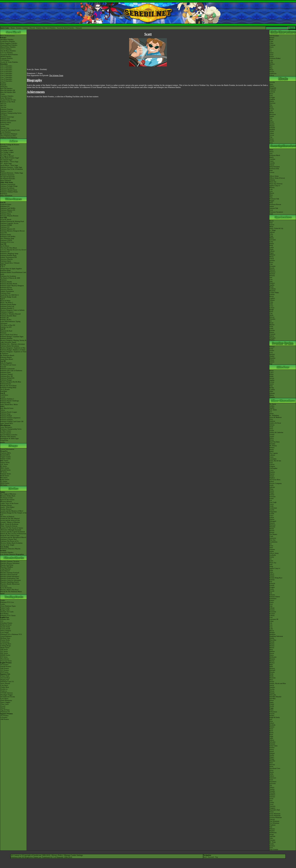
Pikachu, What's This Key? (9, 590)
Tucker (272, 350)
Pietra (271, 710)
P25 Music (4, 115)
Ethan (271, 489)
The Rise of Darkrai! (7, 517)
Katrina (272, 580)
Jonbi (271, 561)
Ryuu (271, 734)
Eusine (272, 491)
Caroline (272, 159)
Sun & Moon (5, 246)
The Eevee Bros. (275, 480)
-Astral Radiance (6, 636)
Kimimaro (273, 598)
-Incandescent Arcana (8, 697)
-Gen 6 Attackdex (6, 75)
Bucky (272, 449)
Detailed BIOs (5, 455)
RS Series (3, 466)
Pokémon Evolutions (7, 188)
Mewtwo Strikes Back (8, 496)
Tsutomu (272, 806)
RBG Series (4, 461)
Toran (271, 799)
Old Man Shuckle (275, 697)
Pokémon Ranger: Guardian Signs (12, 337)
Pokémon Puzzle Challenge (10, 401)
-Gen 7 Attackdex (6, 77)
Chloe (271, 43)
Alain (271, 150)
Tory (271, 800)
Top (217, 857)
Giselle (272, 510)
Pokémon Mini (5, 403)
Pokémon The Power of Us (9, 541)
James (271, 53)
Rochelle (272, 725)
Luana (272, 247)
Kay (271, 581)
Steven (272, 378)
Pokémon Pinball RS (7, 378)
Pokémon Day (5, 119)
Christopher (273, 468)
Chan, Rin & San (275, 461)
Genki (271, 506)
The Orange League (7, 152)
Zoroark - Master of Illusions (10, 522)
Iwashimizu (273, 542)
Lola (271, 189)
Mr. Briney (273, 446)
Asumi (272, 431)
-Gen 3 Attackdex (6, 70)
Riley (271, 203)
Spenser (272, 354)
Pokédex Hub (41, 28)
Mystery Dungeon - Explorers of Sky (13, 348)
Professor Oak (274, 199)
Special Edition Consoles (9, 435)
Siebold (272, 393)
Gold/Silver (4, 395)
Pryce (271, 262)
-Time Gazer (4, 704)
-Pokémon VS (5, 712)
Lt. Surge (272, 230)
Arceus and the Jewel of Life (10, 520)
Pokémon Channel (6, 374)
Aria (271, 153)
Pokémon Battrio (6, 357)
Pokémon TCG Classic (8, 615)
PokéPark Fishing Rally (8, 387)
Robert (272, 723)
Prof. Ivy (272, 540)
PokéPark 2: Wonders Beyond (10, 314)
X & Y (2, 267)
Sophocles (273, 73)
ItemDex (3, 83)
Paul (271, 120)
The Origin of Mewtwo (8, 494)
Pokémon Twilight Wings (9, 186)
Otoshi (272, 706)
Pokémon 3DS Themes (8, 437)
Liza (271, 279)
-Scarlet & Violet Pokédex (9, 62)
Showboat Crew (275, 768)
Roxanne (272, 266)
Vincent (272, 819)
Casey (271, 161)
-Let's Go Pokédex (7, 53)
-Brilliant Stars (5, 638)
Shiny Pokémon (6, 180)
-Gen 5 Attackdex (6, 73)
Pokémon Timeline (7, 109)
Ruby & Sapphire (6, 363)
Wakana (272, 829)
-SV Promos (4, 665)
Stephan (272, 129)
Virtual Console (6, 433)
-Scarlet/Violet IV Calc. (8, 100)
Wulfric (272, 340)
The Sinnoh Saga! (6, 160)
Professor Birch (275, 155)
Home (13, 28)
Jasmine (272, 260)
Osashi (272, 704)
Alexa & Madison (276, 417)
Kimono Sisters (275, 597)
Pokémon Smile (6, 235)
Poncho (272, 714)
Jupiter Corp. (274, 186)
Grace (271, 515)
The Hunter (273, 534)
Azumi (272, 436)
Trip (271, 137)
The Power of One (6, 498)
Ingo (271, 364)
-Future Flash (5, 676)
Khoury (272, 187)
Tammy (272, 789)
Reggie (272, 201)
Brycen (272, 317)
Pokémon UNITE (6, 212)
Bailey (272, 438)
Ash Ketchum (274, 36)
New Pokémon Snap (7, 238)
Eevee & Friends (6, 588)
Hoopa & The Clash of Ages (10, 535)
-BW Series (4, 653)
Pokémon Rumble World (9, 284)
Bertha (272, 388)
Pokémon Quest (6, 261)
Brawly (272, 268)
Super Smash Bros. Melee (9, 404)
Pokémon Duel (5, 293)
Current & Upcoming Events (10, 130)
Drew (271, 94)
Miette (272, 112)
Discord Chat (5, 128)
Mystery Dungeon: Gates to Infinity (12, 310)
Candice (272, 298)
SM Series (4, 485)
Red (271, 719)
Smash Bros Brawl (7, 359)
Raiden (272, 716)
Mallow (272, 64)
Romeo (272, 727)
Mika (271, 665)
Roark (271, 287)
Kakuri (272, 574)
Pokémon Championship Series (11, 113)
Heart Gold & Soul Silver (9, 335)
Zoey (271, 143)
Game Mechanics (6, 98)
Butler (272, 451)
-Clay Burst (4, 685)
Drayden (272, 319)
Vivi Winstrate (274, 823)
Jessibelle (273, 555)
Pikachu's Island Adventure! (10, 576)
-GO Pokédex (5, 60)
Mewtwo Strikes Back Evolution (11, 543)
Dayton (272, 474)
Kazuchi (272, 583)
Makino (272, 651)
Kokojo (272, 608)
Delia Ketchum (275, 167)
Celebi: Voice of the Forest (9, 503)
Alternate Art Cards (7, 612)
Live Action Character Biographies (12, 554)
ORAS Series (5, 483)
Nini (271, 118)
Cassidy (272, 163)
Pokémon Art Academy (8, 276)
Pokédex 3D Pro (6, 320)
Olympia (272, 338)
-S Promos (4, 717)
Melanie (272, 659)
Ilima (271, 107)
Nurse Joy (273, 182)
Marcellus (273, 640)
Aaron (272, 384)
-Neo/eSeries (5, 659)
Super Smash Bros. (7, 423)
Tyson (271, 139)
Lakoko (272, 615)
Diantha (272, 397)
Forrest (272, 172)
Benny (272, 440)
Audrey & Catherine (276, 432)
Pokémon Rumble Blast (8, 316)
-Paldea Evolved (6, 625)
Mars (271, 195)
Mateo (272, 655)
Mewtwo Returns (6, 501)
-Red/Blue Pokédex (7, 39)
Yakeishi (272, 836)
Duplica (272, 478)
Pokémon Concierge (7, 117)
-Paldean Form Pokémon (9, 138)
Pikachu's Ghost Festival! (9, 575)
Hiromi (272, 531)
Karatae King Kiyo (276, 578)
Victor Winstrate (275, 816)
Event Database (5, 132)
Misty (271, 70)
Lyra (271, 191)
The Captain (274, 453)
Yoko (271, 838)
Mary (271, 649)
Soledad (272, 128)
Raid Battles (4, 614)
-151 (2, 621)
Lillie (271, 62)
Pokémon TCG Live (7, 242)
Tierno (272, 131)
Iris (271, 51)
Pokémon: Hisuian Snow (9, 190)
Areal (271, 427)
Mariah (272, 642)
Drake (271, 249)
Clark (271, 536)
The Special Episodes (7, 177)
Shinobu (272, 761)
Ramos (272, 332)
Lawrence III (274, 619)
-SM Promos (5, 668)
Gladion (272, 99)
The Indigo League (7, 150)
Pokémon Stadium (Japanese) (10, 418)
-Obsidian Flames (6, 623)
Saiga (271, 736)
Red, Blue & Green (7, 408)
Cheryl (272, 165)
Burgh (271, 310)
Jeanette (272, 549)
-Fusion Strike (5, 640)
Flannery (272, 272)
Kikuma (272, 595)
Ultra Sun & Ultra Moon (9, 248)
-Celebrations (5, 642)
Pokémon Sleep (5, 214)
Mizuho (272, 672)
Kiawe (272, 56)
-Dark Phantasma (6, 700)
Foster (272, 498)
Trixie (271, 804)
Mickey (272, 663)
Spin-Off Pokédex (6, 89)
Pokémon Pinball (6, 416)
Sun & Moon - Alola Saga (9, 165)
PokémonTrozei (6, 384)
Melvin (272, 661)
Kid (271, 593)
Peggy (272, 708)
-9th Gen (3, 104)
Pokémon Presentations (8, 121)
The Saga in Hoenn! (7, 156)
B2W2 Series (5, 479)
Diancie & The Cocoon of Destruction (13, 534)
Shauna (272, 126)
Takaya (272, 787)
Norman (272, 274)
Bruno (272, 371)
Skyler (272, 772)
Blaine (272, 238)
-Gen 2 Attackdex (6, 68)
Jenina (272, 551)
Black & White (5, 301)
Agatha (272, 285)
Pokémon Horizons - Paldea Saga (12, 173)
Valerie (272, 336)
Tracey (272, 75)
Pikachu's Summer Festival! (10, 573)
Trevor (272, 135)
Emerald (3, 367)
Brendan (272, 444)
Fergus (272, 493)
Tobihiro (272, 795)
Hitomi (272, 532)
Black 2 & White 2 (7, 303)
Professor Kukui (275, 58)
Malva (272, 395)
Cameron (272, 90)
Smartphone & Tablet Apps (9, 438)
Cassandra (273, 459)
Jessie (271, 55)
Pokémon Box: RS (7, 376)
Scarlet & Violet (6, 204)
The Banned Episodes (8, 179)
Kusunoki (273, 612)
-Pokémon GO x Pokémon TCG (11, 634)
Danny (272, 243)
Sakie (271, 738)
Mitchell (272, 670)
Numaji (272, 693)
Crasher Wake (274, 293)
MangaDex (4, 451)
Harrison (272, 103)
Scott (271, 210)
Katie (271, 570)
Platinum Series (6, 474)
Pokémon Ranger (6, 380)
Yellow (3, 410)
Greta (271, 349)
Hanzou (272, 523)
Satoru (272, 749)
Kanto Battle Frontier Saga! (10, 158)
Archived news (9, 36)
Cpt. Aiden (273, 410)
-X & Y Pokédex (6, 49)
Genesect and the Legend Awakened (12, 532)
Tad (271, 785)
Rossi (271, 729)
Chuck (272, 259)
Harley (272, 101)
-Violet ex (4, 691)
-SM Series (4, 649)
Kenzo (272, 589)
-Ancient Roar (5, 678)
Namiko (272, 687)
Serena (272, 72)
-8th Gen (3, 106)
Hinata (272, 529)
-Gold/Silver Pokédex (8, 41)
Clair (271, 264)
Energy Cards (5, 610)
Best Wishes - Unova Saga (9, 162)
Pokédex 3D (4, 318)
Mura (271, 680)
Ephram (272, 487)
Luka (271, 629)
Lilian (271, 621)
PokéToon (4, 194)
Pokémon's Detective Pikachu (10, 549)
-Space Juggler (5, 702)
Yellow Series (5, 462)
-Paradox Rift (5, 619)
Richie (272, 122)
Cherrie (272, 464)
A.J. (271, 412)
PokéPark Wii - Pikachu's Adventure (13, 344)
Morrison (273, 114)
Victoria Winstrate (276, 817)
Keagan (272, 587)
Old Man (272, 699)
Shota (271, 766)
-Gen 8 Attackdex (6, 79)
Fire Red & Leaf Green (8, 365)
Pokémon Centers (6, 111)
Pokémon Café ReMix (8, 208)
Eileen (272, 481)
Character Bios (5, 148)
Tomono (272, 797)
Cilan (271, 41)
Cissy (271, 242)
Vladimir (272, 825)
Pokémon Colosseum (7, 369)
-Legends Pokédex (7, 58)
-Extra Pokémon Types (8, 606)
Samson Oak (274, 208)
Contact (25, 28)
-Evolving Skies (6, 644)
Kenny (272, 109)
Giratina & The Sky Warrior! (10, 518)
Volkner (272, 300)
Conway (272, 92)
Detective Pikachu (6, 259)
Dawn (271, 47)
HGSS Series (5, 476)
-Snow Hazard (5, 683)
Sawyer (272, 124)
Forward (211, 857)
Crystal (3, 397)
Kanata (272, 576)
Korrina (272, 330)
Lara (271, 617)
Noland (272, 347)
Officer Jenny (274, 176)
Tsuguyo (272, 808)
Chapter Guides (5, 457)
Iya (271, 544)
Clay (271, 313)
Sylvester (273, 783)
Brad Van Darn (274, 442)
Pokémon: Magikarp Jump (9, 253)
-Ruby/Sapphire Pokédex (9, 43)
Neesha (272, 689)
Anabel (272, 356)
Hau (271, 105)
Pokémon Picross (6, 287)
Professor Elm (274, 169)
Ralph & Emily (275, 717)
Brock (271, 39)
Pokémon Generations (8, 184)
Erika (271, 234)
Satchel (272, 748)
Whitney (272, 255)
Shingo (272, 759)
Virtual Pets (4, 440)
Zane (271, 850)
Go (270, 49)
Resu (271, 721)
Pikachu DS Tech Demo (8, 386)
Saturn (272, 206)
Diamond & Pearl (6, 331)
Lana (271, 60)
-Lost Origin (4, 632)
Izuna (271, 546)
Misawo (272, 668)
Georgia (272, 97)
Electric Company (276, 483)
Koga (271, 236)
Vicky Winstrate (275, 814)
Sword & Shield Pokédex (66, 28)
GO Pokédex (51, 28)
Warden (272, 831)
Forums (19, 28)
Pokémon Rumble (6, 338)
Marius (272, 648)
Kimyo (272, 600)
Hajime (272, 519)
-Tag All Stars (5, 710)
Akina (271, 414)
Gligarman (273, 512)
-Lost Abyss (4, 699)
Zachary (272, 846)
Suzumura (273, 782)
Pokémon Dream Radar (8, 304)
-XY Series (4, 651)
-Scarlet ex (4, 689)
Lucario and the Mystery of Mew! (12, 511)
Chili (271, 304)
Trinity (272, 802)
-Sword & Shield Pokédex (9, 55)
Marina (272, 644)
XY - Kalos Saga (6, 163)
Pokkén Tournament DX (8, 257)
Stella (271, 774)
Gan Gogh (273, 502)
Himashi (272, 527)
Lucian (272, 382)
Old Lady (273, 695)
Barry (271, 84)
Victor (271, 812)
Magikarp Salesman (276, 636)
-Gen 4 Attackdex (6, 72)
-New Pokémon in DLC (8, 136)
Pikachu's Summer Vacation (10, 561)
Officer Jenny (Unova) (277, 178)
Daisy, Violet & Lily (276, 228)
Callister (272, 455)
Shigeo (272, 757)
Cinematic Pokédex (7, 96)
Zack (271, 848)
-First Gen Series (6, 661)
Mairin (272, 193)
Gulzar (272, 517)
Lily (271, 623)
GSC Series (4, 464)
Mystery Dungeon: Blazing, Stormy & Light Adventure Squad (13, 341)
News (2, 36)
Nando (272, 116)
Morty (272, 257)
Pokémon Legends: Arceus (9, 223)
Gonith (272, 514)
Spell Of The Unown (7, 500)
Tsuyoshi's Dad (275, 810)
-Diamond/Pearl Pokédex (9, 45)
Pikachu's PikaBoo (7, 567)
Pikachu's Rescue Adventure (10, 563)
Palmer (272, 360)
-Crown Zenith (5, 629)
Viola (271, 327)
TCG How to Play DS (8, 325)
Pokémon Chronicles (7, 175)
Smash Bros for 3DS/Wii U (10, 295)
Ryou (271, 731)
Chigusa (272, 466)
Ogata (271, 702)
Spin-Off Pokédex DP (8, 90)
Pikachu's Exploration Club (10, 578)
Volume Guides (5, 459)
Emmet (272, 362)
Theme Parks (5, 124)
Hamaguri (273, 521)
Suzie (271, 780)
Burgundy (273, 88)
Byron (272, 296)
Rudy (271, 245)
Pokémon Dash (5, 372)
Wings (272, 834)
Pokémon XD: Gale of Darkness (11, 370)
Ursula (272, 141)
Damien (272, 472)
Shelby (272, 755)
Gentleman (273, 508)
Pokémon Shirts (6, 122)
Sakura (272, 740)
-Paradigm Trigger (6, 695)
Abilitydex (4, 87)
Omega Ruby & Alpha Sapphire (11, 269)
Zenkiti (276, 850)
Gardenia (272, 289)
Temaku (272, 791)
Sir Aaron (273, 404)
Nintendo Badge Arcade (8, 297)
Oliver (272, 700)
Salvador (272, 742)
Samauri (272, 744)
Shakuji (272, 753)
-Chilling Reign (5, 646)
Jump (271, 566)
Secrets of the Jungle (7, 545)
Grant (271, 328)
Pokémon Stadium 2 (7, 399)
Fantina (272, 294)
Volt (271, 827)
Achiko (272, 406)
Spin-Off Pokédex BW (8, 92)
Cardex (3, 94)
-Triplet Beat (5, 687)
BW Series (4, 478)
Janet (271, 548)
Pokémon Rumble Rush (8, 255)
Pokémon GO (5, 206)
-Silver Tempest (6, 631)
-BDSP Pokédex (6, 56)
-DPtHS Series (5, 655)
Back (205, 857)
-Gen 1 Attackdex (6, 66)
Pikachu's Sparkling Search (9, 582)
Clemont (272, 45)
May (271, 68)
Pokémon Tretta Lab (7, 306)
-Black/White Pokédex (8, 47)
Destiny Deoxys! (6, 509)
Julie (271, 565)
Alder (271, 391)
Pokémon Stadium (6, 420)
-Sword (3, 706)
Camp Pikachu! (5, 569)
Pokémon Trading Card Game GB (12, 421)
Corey (271, 470)
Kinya (271, 602)
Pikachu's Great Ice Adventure (10, 580)
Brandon (272, 358)
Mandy (272, 638)
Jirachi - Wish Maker (7, 507)
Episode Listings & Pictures (10, 145)
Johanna (272, 180)
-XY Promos (4, 670)
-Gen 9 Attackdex (6, 81)
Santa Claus (273, 746)
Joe (271, 559)
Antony (272, 425)
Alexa (271, 152)
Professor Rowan (275, 204)
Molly (271, 674)
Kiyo (271, 604)
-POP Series (4, 672)
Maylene (272, 291)
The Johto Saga (5, 154)
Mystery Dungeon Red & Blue (11, 382)
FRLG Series (5, 468)
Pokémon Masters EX (8, 210)
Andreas (272, 421)
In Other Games (6, 431)
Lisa (271, 625)
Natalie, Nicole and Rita (278, 683)
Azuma (272, 434)
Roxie (271, 323)
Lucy (271, 352)
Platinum (3, 333)
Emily (271, 485)
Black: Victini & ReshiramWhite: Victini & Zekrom (9, 525)
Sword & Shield (6, 220)
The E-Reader (5, 389)
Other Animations (6, 196)
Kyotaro (272, 614)
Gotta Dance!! (5, 571)
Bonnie (272, 38)
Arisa (271, 429)
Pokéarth (79, 28)
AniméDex (4, 146)
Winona (272, 276)
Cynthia (272, 390)
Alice (271, 419)
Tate (271, 277)
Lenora (272, 308)
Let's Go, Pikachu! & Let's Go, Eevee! (13, 250)
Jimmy (272, 557)
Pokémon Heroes (6, 505)
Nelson (272, 691)
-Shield (3, 708)
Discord (32, 28)
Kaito (271, 572)
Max (271, 66)
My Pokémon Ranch (7, 355)
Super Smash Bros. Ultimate (10, 263)
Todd (271, 214)
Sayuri (272, 751)
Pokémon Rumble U (7, 308)
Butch (271, 157)
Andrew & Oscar (275, 423)
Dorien (272, 476)
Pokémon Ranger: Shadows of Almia (13, 350)
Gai (271, 500)
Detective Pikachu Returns (9, 216)
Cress (271, 306)
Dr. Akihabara (274, 415)
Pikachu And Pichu (7, 565)
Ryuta (271, 732)
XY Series (4, 481)
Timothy (272, 793)
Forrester (272, 497)
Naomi (272, 682)
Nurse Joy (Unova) (276, 184)
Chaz (271, 463)
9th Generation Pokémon (9, 134)
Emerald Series (5, 470)
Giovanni (273, 240)
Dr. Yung (272, 842)
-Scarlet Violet (5, 627)
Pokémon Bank (5, 270)
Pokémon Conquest (7, 312)
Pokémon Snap (5, 414)
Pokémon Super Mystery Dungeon (12, 286)
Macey (272, 631)
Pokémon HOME (6, 225)
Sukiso (272, 776)
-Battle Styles (5, 648)
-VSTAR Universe (7, 693)
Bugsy (272, 253)
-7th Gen (3, 107)
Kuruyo (272, 610)
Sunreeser (273, 778)
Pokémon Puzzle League (9, 412)
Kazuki (272, 585)
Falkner (272, 251)
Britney (272, 447)
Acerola (272, 82)
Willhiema (273, 833)
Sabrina (272, 232)
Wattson (272, 270)
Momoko (272, 678)
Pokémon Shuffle (6, 282)
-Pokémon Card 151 (7, 682)
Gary (271, 96)
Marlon (272, 325)
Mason (272, 653)
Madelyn (272, 634)
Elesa (271, 311)
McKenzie (273, 657)
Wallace (272, 283)
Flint (271, 170)
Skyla (271, 315)
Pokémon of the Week (8, 102)
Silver (271, 770)
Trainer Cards (5, 608)
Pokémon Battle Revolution (10, 346)
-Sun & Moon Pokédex (8, 51)
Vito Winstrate (274, 821)
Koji (271, 606)
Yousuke (272, 840)
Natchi (272, 685)
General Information (7, 449)
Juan (271, 281)
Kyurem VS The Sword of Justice (12, 528)
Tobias (272, 133)
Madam (272, 632)
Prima (271, 374)
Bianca (272, 86)
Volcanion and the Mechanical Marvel (13, 537)
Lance (271, 373)
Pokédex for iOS (6, 327)
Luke (271, 111)
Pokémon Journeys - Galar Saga (11, 167)
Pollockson (273, 712)
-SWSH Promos (6, 666)
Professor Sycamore (276, 212)
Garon (272, 504)
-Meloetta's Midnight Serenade (11, 530)
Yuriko (272, 844)
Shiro (271, 763)
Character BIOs (5, 453)
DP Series (3, 472)
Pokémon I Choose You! (8, 539)
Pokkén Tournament (7, 291)
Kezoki (272, 591)
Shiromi (272, 765)
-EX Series (4, 657)
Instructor (273, 538)
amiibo (3, 442)
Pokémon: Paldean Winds (9, 192)
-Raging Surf (5, 680)
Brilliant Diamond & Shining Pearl (12, 221)
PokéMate (4, 391)
